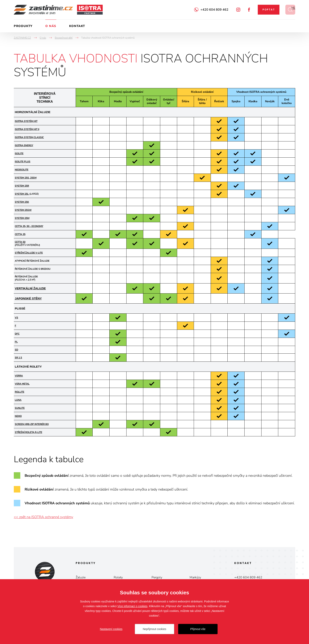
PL (16, 342)
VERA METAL (22, 384)
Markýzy (195, 577)
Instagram (238, 10)
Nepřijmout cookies (154, 629)
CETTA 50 (20, 242)
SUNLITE (20, 408)
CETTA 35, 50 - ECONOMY (29, 226)
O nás (51, 26)
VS (16, 318)
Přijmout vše (198, 629)
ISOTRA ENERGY (24, 145)
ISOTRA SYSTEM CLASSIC (29, 137)
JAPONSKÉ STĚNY (28, 298)
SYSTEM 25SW (23, 210)
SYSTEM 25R (22, 186)
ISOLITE (19, 153)
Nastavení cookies (111, 629)
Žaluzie (81, 577)
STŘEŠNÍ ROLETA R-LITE (28, 432)
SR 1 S (18, 358)
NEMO (18, 416)
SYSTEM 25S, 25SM (26, 178)
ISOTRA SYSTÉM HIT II (27, 129)
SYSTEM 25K (22, 202)
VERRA (19, 376)
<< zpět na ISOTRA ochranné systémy (43, 517)
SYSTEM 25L (22, 194)
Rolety (118, 577)
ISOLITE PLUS (23, 162)
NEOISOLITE (22, 170)
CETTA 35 (20, 234)
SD (16, 350)
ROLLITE (20, 392)
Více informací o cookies (133, 606)
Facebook (249, 10)
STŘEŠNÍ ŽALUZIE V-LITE (29, 253)
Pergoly (157, 577)
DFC (17, 334)
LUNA (18, 400)
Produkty (23, 26)
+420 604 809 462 (214, 10)
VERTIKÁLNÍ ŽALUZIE (30, 288)
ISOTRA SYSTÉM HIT (26, 121)
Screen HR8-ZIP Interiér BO (32, 424)
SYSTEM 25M (22, 218)
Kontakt (77, 26)
